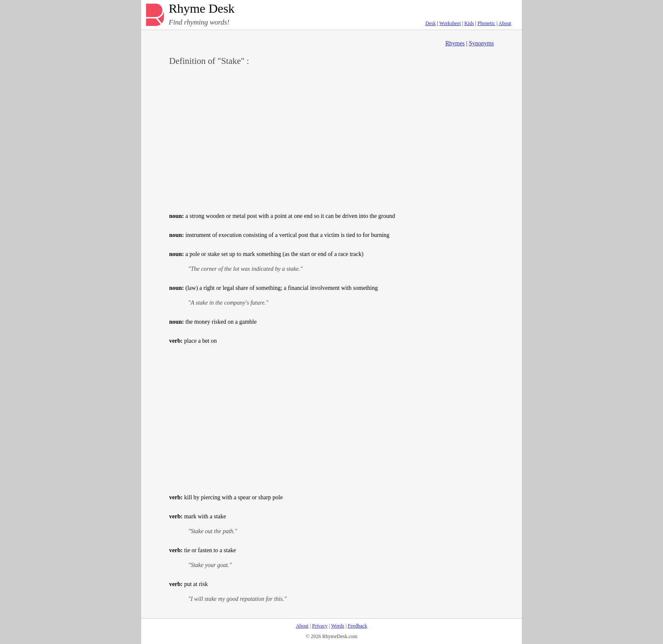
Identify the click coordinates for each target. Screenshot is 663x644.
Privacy (320, 626)
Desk (431, 23)
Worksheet (450, 23)
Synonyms (481, 43)
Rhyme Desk (202, 9)
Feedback (357, 626)
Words (338, 626)
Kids (469, 23)
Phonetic (486, 23)
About (505, 23)
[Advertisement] (331, 138)
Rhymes (455, 43)
